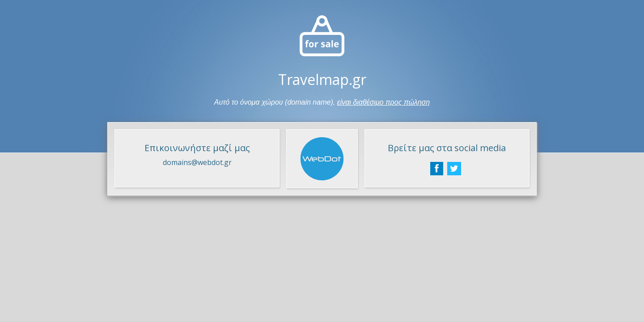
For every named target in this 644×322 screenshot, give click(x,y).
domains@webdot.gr (197, 162)
